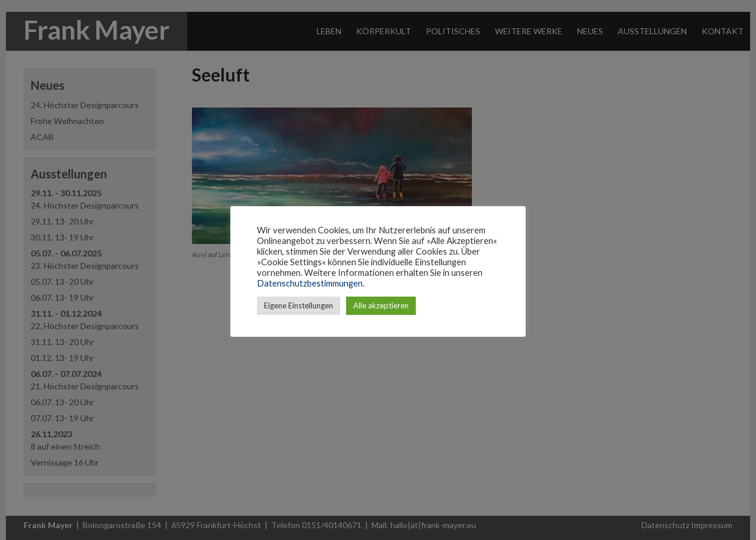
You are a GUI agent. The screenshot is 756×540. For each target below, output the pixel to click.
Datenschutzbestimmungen (310, 283)
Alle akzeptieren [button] (381, 305)
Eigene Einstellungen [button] (299, 305)
